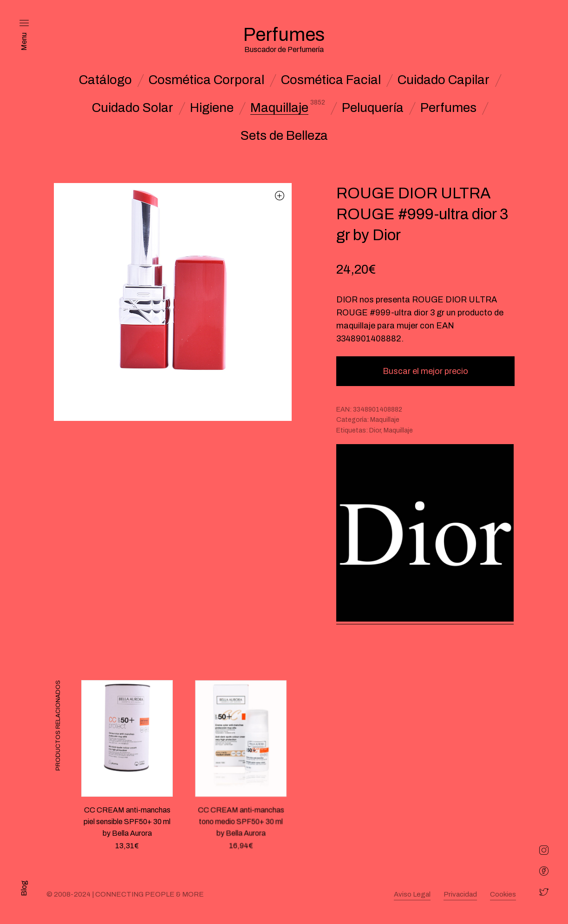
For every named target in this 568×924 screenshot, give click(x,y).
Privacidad (460, 894)
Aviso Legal (412, 894)
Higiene (212, 108)
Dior (375, 430)
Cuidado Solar (133, 108)
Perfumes (448, 108)
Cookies (503, 894)
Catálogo (105, 80)
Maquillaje (279, 108)
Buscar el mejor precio (425, 371)
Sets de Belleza (284, 136)
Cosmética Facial (331, 80)
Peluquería (373, 108)
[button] (280, 195)
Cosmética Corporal (206, 80)
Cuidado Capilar (444, 80)
